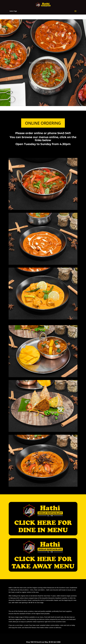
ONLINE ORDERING (43, 123)
